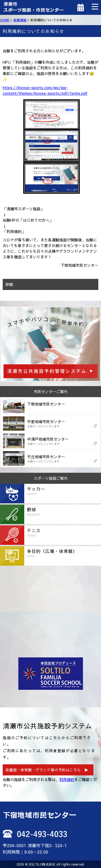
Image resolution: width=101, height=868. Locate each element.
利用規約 (67, 779)
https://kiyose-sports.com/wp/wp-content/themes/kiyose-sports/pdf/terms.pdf (45, 90)
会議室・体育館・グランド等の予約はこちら (43, 770)
